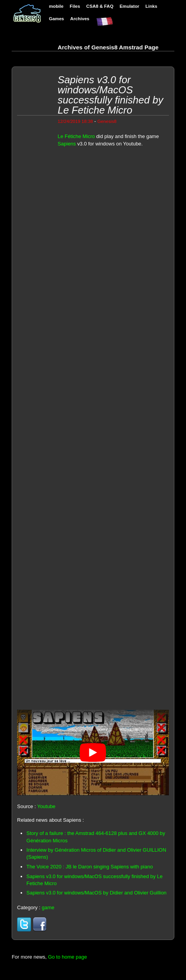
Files (75, 6)
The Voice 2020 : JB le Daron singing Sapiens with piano (90, 867)
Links (151, 6)
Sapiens (67, 144)
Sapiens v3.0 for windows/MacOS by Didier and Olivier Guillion (96, 893)
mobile (56, 6)
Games (56, 18)
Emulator (130, 6)
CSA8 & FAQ (100, 6)
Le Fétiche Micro (76, 136)
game (48, 907)
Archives (80, 18)
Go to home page (68, 957)
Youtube (46, 806)
